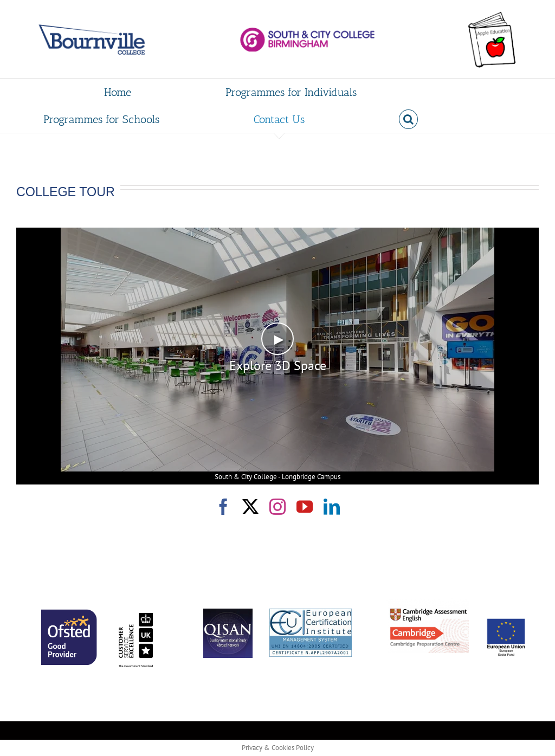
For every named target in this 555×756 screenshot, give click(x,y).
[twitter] (250, 507)
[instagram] (277, 507)
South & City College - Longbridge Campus (277, 477)
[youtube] (305, 507)
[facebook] (223, 507)
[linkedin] (332, 507)
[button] (408, 119)
